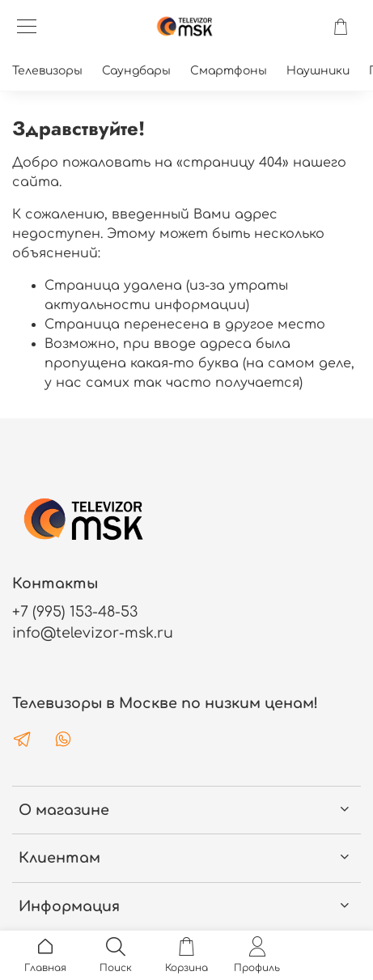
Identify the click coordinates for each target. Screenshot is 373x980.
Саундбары (136, 71)
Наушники (318, 71)
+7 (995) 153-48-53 (75, 612)
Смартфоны (229, 71)
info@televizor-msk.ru (93, 633)
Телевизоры (47, 71)
